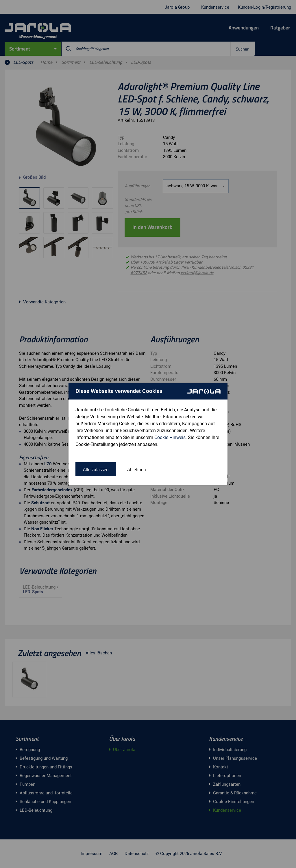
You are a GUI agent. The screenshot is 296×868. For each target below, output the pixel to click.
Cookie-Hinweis (170, 437)
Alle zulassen (96, 469)
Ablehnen (137, 469)
